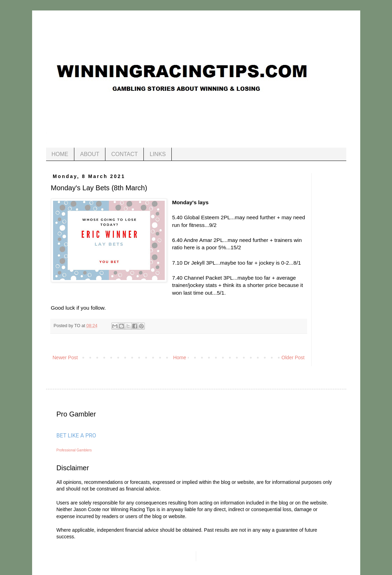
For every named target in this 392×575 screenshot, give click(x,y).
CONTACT (125, 154)
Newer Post (65, 357)
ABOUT (90, 154)
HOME (60, 154)
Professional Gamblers (74, 450)
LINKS (158, 154)
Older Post (293, 357)
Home (180, 357)
